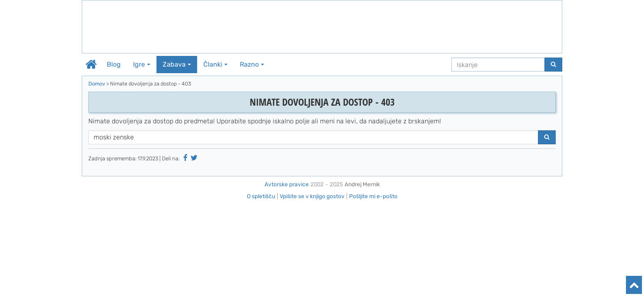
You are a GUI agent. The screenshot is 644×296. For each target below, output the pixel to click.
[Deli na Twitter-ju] (194, 158)
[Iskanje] (498, 65)
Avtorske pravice (287, 184)
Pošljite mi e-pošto (373, 196)
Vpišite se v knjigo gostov (312, 196)
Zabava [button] (177, 64)
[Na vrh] (634, 285)
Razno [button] (252, 64)
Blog (114, 64)
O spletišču (261, 196)
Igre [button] (142, 64)
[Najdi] (553, 65)
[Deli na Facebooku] (185, 158)
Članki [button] (215, 64)
